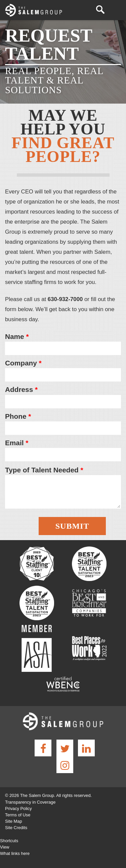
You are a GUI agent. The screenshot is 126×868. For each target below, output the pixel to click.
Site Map (14, 821)
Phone (18, 416)
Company (23, 363)
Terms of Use (18, 815)
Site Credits (16, 828)
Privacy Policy (18, 808)
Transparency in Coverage (30, 802)
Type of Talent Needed (44, 470)
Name (17, 336)
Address (21, 389)
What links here (15, 853)
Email (17, 443)
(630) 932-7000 (89, 10)
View (5, 847)
